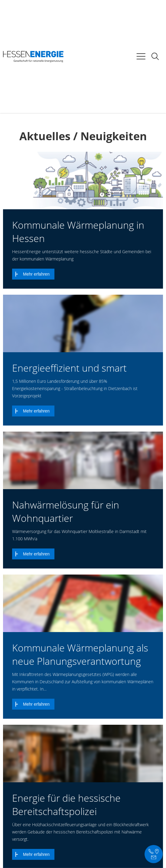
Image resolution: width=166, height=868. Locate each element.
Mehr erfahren (36, 274)
